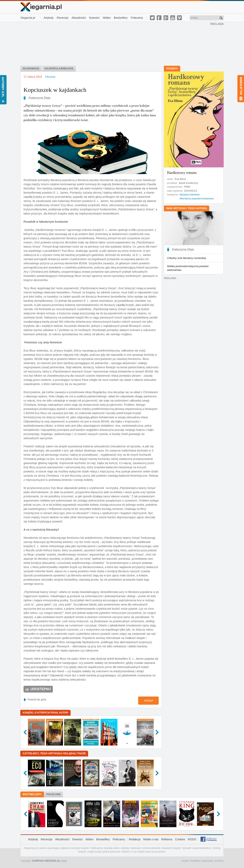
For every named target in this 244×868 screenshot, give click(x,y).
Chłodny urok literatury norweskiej (186, 258)
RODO (192, 839)
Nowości (94, 18)
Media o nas (151, 839)
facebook (159, 18)
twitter (152, 18)
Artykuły (49, 18)
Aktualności (79, 18)
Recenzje (63, 18)
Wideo (107, 18)
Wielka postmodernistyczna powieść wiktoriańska (188, 268)
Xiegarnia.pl (28, 18)
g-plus (166, 18)
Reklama (167, 839)
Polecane (53, 794)
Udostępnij (41, 689)
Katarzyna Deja (39, 98)
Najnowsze (31, 68)
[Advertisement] (115, 43)
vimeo (179, 18)
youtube (173, 18)
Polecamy (137, 18)
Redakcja (135, 839)
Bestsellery (121, 18)
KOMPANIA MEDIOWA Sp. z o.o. (50, 861)
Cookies (180, 839)
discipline (195, 861)
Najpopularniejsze (59, 68)
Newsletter (241, 89)
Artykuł (148, 700)
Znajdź (221, 18)
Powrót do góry (37, 699)
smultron (219, 861)
